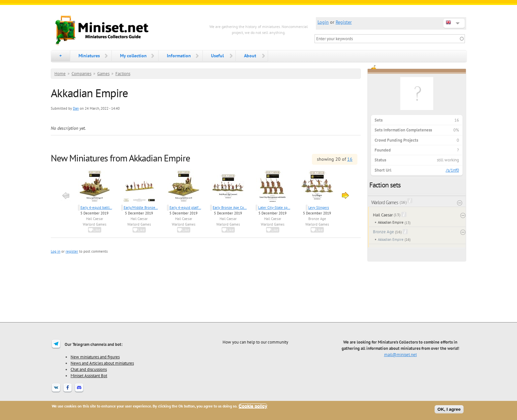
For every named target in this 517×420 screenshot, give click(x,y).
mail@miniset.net (400, 354)
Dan (76, 108)
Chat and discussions (89, 369)
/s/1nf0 (452, 170)
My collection (133, 56)
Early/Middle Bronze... (141, 208)
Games (103, 74)
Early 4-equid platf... (185, 208)
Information (179, 56)
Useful (217, 56)
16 (350, 159)
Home (60, 74)
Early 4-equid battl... (96, 208)
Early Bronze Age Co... (230, 208)
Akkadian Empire (391, 222)
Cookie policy (253, 406)
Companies (81, 74)
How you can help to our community (255, 342)
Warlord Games (95, 224)
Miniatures (89, 56)
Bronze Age (317, 219)
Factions (123, 74)
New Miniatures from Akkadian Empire (120, 158)
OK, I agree (449, 409)
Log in (56, 251)
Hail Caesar (95, 219)
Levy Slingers (319, 208)
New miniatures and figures (95, 357)
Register (344, 22)
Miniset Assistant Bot (89, 376)
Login (323, 22)
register (72, 251)
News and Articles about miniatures (102, 363)
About (250, 56)
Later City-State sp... (274, 208)
